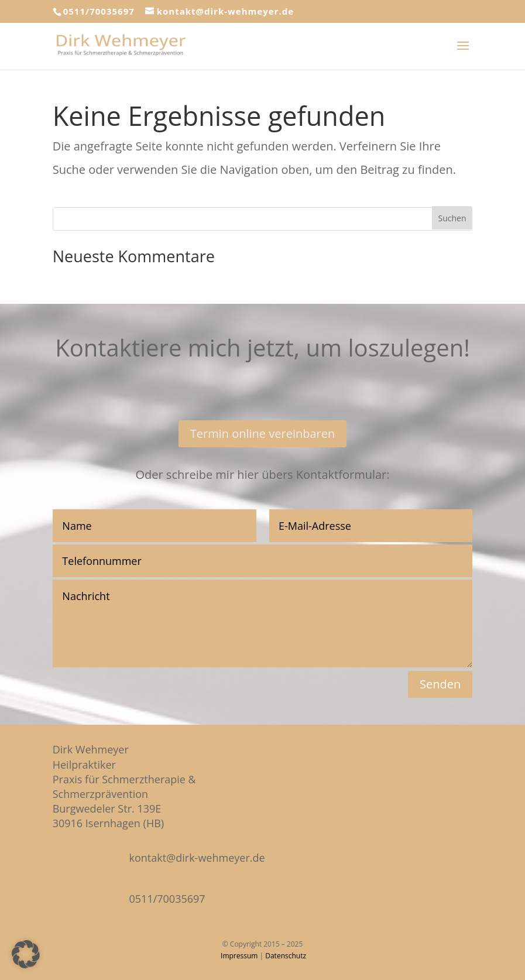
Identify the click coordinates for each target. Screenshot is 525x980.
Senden (440, 684)
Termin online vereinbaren (263, 434)
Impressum (239, 956)
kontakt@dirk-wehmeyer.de (197, 858)
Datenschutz (286, 956)
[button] (26, 954)
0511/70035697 (99, 11)
